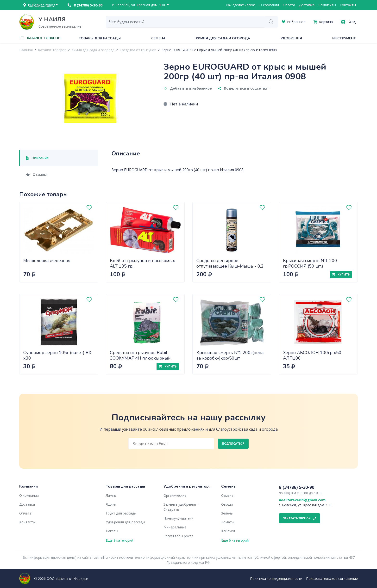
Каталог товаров (52, 50)
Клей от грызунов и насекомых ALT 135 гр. (142, 263)
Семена (158, 38)
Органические (175, 495)
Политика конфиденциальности (276, 579)
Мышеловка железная (47, 261)
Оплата (289, 5)
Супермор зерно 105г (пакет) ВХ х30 (57, 355)
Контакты (348, 5)
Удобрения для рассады (125, 522)
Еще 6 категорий (235, 540)
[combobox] (185, 22)
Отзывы (36, 175)
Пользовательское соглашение (332, 579)
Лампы (111, 495)
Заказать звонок (299, 518)
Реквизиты (327, 5)
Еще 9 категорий (119, 540)
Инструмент (344, 38)
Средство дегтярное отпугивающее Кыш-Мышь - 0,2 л (230, 266)
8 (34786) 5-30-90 (85, 5)
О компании (269, 5)
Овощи (227, 504)
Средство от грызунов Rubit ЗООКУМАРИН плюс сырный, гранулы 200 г (141, 358)
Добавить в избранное (188, 88)
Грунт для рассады (121, 513)
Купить (341, 274)
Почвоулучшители (179, 518)
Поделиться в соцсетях (243, 88)
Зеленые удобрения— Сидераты (182, 507)
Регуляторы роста (179, 536)
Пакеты (112, 531)
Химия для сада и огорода (223, 38)
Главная (26, 50)
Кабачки (228, 531)
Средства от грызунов (138, 50)
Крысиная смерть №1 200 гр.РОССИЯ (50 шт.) (310, 263)
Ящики (111, 504)
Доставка (307, 5)
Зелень (227, 513)
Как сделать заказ (241, 5)
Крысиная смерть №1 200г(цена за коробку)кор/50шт (230, 355)
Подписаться (233, 444)
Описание (37, 158)
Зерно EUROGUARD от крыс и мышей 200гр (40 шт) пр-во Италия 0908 (219, 50)
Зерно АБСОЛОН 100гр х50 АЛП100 (312, 355)
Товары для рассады (100, 38)
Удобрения (291, 38)
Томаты (228, 522)
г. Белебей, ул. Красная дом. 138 (139, 5)
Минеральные (175, 527)
